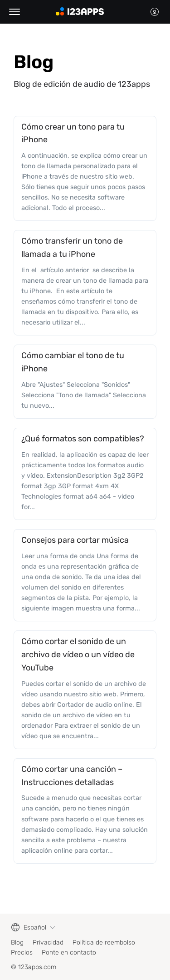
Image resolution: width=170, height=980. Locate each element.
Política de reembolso (104, 942)
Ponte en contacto (69, 952)
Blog (17, 942)
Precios (22, 952)
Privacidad (48, 942)
